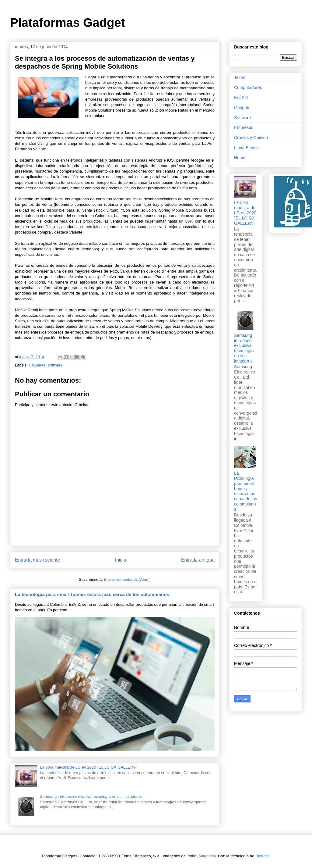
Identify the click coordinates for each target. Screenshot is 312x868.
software (55, 365)
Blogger (262, 856)
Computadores (248, 88)
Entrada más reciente (37, 560)
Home (240, 158)
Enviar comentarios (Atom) (127, 579)
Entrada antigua (198, 560)
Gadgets (242, 108)
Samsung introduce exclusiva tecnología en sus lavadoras (91, 797)
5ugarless (207, 856)
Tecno (240, 77)
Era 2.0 (241, 98)
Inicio (121, 560)
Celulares (37, 365)
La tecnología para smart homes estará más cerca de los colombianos (92, 594)
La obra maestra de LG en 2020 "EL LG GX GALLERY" (88, 767)
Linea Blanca (246, 148)
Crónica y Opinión (251, 138)
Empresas (244, 127)
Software (242, 118)
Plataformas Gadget (68, 23)
